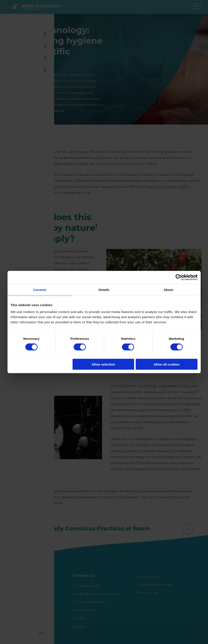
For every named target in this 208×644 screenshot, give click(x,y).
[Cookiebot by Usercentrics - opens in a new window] (179, 277)
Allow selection (103, 364)
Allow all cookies (167, 364)
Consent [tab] (40, 290)
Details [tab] (104, 290)
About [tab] (169, 290)
